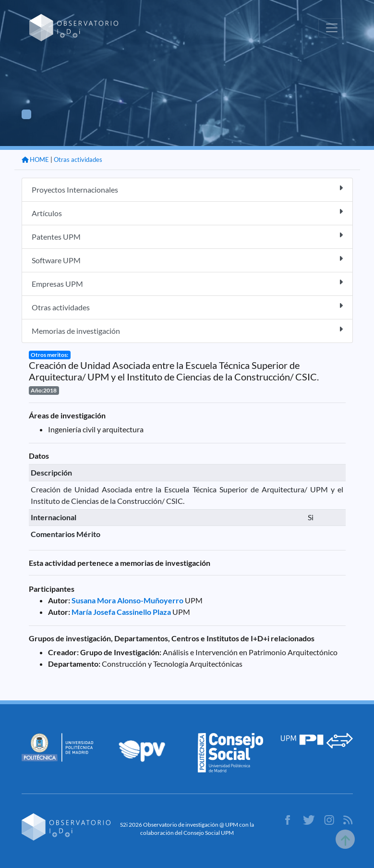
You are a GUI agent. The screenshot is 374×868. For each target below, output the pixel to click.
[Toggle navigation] (332, 28)
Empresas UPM (187, 283)
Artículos (187, 213)
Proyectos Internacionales (187, 189)
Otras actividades (78, 159)
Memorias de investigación (187, 330)
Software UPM (187, 260)
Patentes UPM (187, 236)
